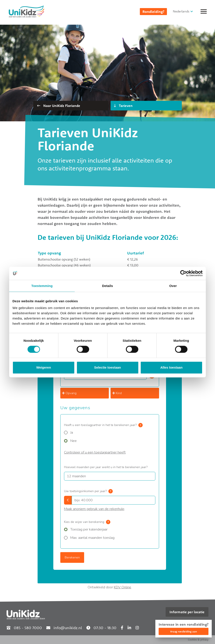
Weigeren (44, 367)
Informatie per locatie (187, 612)
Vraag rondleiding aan (184, 631)
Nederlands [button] (181, 11)
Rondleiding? (153, 12)
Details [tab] (107, 286)
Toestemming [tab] (42, 286)
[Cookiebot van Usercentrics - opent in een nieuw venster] (183, 273)
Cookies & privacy (198, 640)
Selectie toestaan (108, 367)
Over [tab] (173, 286)
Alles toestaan (172, 367)
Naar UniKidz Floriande (59, 106)
